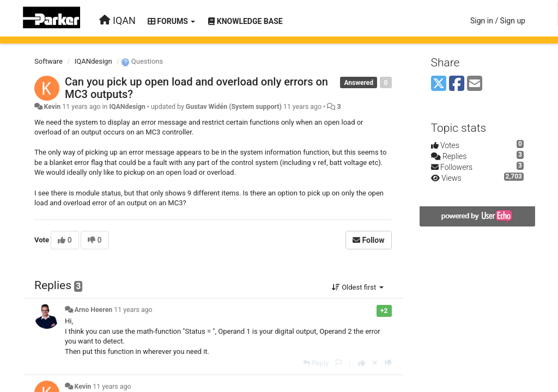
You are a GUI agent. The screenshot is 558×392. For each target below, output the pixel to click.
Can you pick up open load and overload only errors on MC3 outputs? (196, 88)
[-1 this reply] (388, 363)
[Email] (475, 84)
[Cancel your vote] (375, 363)
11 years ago (133, 310)
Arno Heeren (93, 310)
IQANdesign (93, 61)
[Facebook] (457, 84)
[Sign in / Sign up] (498, 21)
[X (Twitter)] (439, 84)
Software (48, 61)
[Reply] (316, 363)
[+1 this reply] (362, 363)
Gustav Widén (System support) (234, 107)
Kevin (52, 107)
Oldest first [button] (358, 287)
